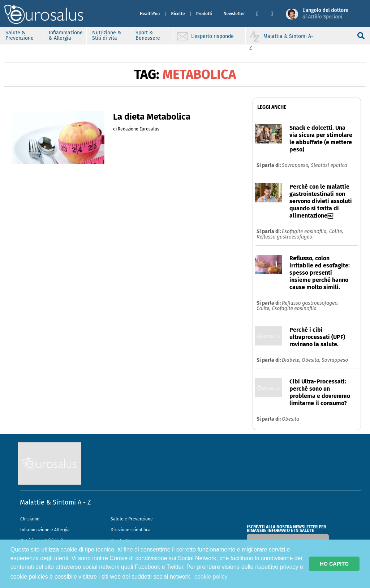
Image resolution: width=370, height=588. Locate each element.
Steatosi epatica (329, 165)
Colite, (336, 231)
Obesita (291, 419)
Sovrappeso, (296, 165)
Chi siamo (30, 519)
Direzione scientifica (131, 530)
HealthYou (150, 14)
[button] (261, 14)
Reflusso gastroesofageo (284, 237)
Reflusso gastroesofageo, (310, 303)
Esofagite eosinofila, (306, 231)
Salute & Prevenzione (20, 35)
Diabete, (292, 360)
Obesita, (312, 360)
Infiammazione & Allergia (66, 35)
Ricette (178, 14)
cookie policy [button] (211, 577)
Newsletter (234, 14)
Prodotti (204, 14)
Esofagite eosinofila (294, 308)
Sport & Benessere (148, 35)
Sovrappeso (335, 360)
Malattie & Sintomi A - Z (55, 502)
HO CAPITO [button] (334, 564)
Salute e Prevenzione (132, 519)
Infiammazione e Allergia (45, 530)
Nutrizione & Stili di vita (107, 35)
